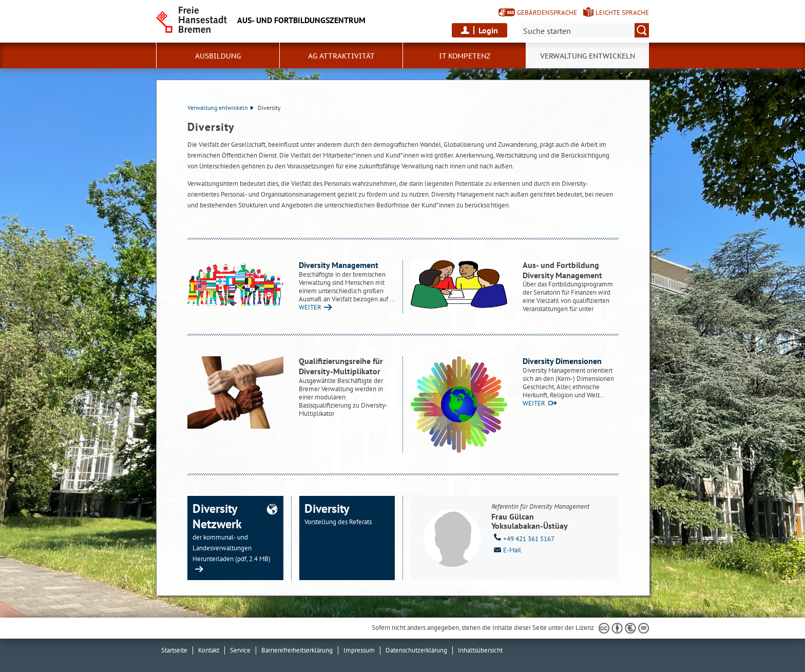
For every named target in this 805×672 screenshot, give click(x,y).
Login (488, 30)
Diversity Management (339, 265)
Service (240, 650)
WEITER (310, 307)
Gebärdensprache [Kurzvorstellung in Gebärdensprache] (547, 13)
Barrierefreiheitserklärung (297, 650)
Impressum (359, 650)
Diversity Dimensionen (562, 361)
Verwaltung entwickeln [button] (588, 56)
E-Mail (506, 549)
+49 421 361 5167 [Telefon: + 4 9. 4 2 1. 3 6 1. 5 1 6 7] (523, 538)
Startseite (174, 650)
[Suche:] (585, 30)
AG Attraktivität (341, 56)
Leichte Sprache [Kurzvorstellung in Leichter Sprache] (622, 13)
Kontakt (209, 650)
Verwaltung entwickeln (221, 108)
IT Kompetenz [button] (465, 56)
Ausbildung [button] (218, 56)
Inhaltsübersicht (480, 650)
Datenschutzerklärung (416, 650)
